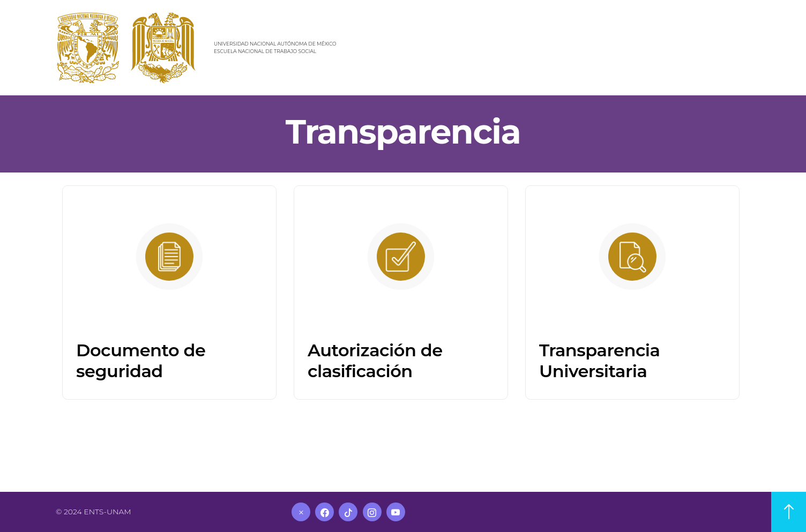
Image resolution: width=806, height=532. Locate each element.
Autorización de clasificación (375, 360)
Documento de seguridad (141, 360)
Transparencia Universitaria (599, 360)
